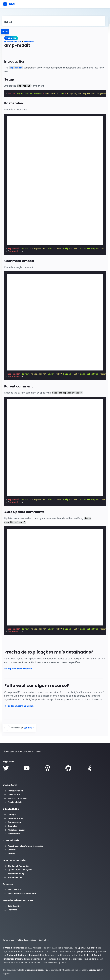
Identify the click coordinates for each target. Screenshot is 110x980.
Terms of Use (8, 940)
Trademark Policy (14, 874)
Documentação (13, 41)
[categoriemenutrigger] (14, 31)
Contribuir (11, 850)
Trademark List (13, 877)
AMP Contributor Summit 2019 (20, 894)
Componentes (13, 822)
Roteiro (10, 854)
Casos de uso (12, 794)
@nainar (29, 728)
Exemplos (29, 41)
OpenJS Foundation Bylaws (18, 870)
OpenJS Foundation (15, 948)
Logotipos (11, 910)
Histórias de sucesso (16, 798)
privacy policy (96, 970)
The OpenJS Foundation (17, 866)
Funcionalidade (13, 802)
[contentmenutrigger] (54, 21)
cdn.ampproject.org (37, 970)
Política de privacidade (27, 940)
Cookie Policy (45, 940)
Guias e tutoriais (14, 818)
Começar (10, 814)
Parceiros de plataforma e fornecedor (24, 846)
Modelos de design (15, 830)
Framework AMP (14, 791)
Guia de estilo (12, 906)
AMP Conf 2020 (13, 890)
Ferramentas (12, 834)
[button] (105, 4)
